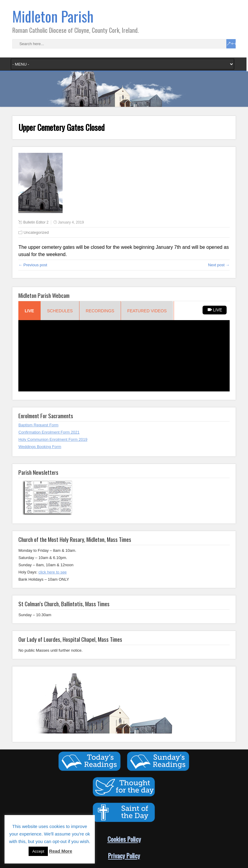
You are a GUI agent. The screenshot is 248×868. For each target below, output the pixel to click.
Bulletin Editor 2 (36, 222)
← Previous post (33, 265)
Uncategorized (36, 232)
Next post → (219, 265)
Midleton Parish (53, 16)
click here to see (53, 572)
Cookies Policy (124, 839)
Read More (61, 851)
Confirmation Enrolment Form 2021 (49, 432)
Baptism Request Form (38, 425)
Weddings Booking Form (40, 447)
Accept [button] (38, 851)
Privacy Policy (124, 856)
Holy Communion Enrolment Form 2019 (53, 439)
